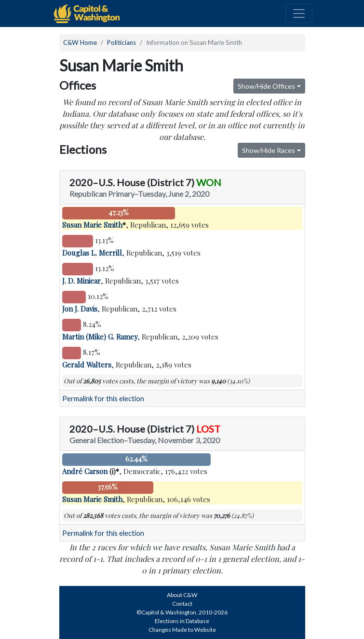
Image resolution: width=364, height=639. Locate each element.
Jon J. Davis (80, 309)
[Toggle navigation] (299, 14)
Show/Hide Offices (266, 86)
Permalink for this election (103, 399)
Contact (182, 604)
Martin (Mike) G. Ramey (100, 337)
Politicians (121, 42)
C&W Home (80, 42)
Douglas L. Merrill (92, 253)
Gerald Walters (87, 365)
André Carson (85, 471)
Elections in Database (182, 621)
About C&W (182, 595)
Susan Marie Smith (92, 225)
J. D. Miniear (81, 281)
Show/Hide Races (269, 150)
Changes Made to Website (182, 630)
